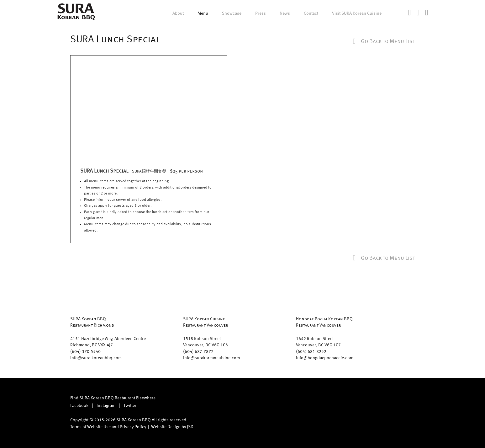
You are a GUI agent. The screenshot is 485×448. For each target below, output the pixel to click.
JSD (190, 427)
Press (261, 13)
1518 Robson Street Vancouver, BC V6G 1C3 (206, 341)
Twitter (130, 405)
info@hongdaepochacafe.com (325, 357)
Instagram (106, 405)
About (178, 13)
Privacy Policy (133, 427)
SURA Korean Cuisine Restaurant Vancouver (206, 322)
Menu (203, 13)
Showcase (232, 13)
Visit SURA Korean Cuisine (357, 13)
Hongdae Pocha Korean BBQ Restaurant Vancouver (324, 322)
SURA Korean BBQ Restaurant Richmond (92, 322)
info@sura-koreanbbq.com (96, 357)
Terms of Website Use (90, 427)
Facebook (79, 405)
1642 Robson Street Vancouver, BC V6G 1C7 (318, 341)
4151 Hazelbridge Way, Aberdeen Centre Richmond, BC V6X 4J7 (108, 341)
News (285, 13)
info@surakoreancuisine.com (211, 357)
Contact (311, 13)
